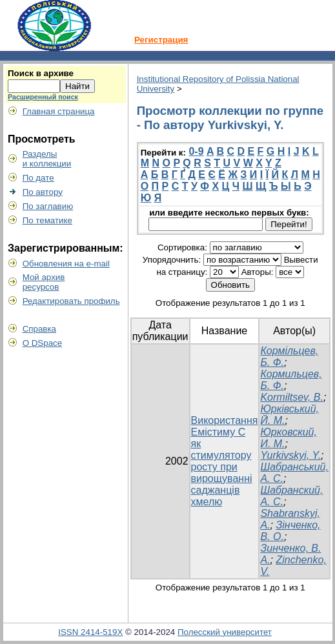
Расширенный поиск (43, 97)
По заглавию (48, 206)
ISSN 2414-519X (90, 632)
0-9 (196, 151)
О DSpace (43, 343)
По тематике (47, 220)
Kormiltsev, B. (292, 397)
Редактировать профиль (71, 301)
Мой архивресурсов (44, 282)
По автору (43, 192)
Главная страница (59, 111)
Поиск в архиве (41, 73)
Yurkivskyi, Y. (290, 455)
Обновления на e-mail (66, 264)
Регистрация (161, 40)
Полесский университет (225, 632)
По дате (38, 178)
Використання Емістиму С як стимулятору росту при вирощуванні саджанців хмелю (225, 461)
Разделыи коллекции (47, 159)
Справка (39, 329)
